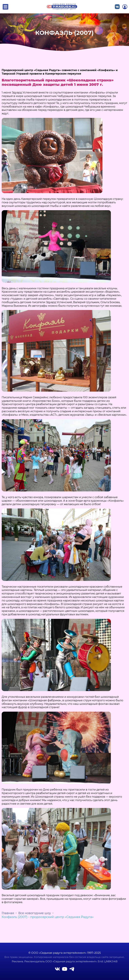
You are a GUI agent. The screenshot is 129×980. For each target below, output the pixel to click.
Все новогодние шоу (35, 913)
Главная (8, 913)
